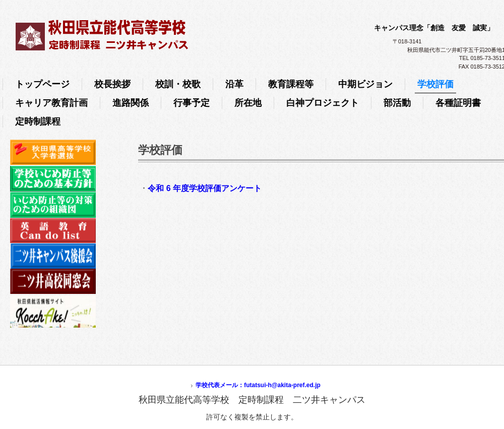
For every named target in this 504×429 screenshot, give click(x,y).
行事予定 (192, 103)
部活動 (397, 103)
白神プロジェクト (323, 103)
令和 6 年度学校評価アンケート (205, 188)
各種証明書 (458, 103)
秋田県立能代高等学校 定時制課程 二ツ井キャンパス (184, 33)
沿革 (234, 84)
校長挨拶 (112, 84)
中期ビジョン (365, 84)
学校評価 (435, 84)
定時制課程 (38, 121)
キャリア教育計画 (51, 103)
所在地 (248, 103)
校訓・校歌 (178, 84)
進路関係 (131, 103)
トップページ (42, 84)
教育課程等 (291, 84)
